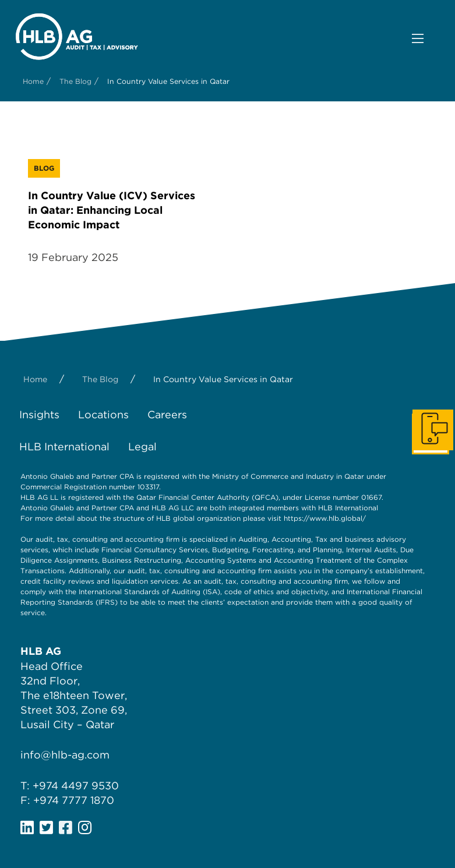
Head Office (52, 666)
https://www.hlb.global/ (325, 518)
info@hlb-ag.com (65, 755)
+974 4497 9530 (76, 786)
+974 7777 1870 (74, 800)
